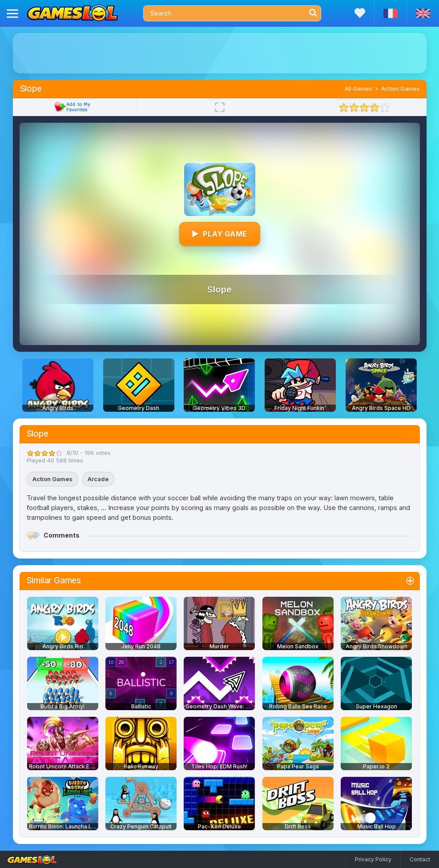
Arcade (98, 479)
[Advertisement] (220, 53)
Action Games (401, 88)
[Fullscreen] (220, 107)
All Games (358, 88)
